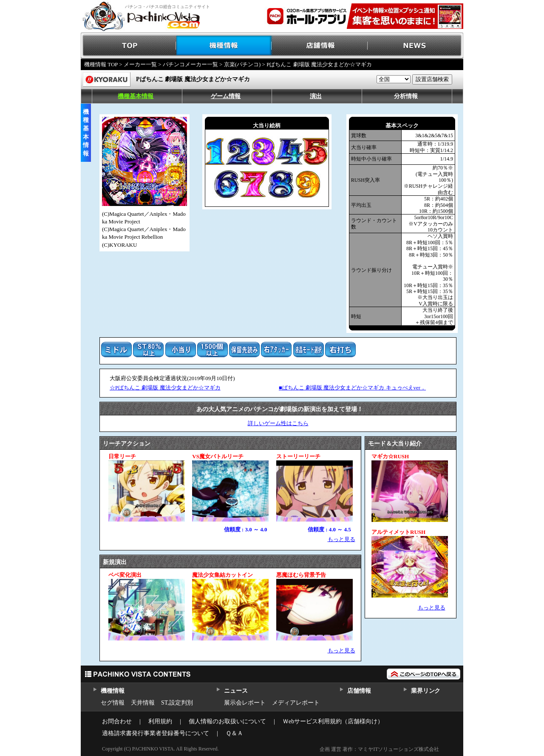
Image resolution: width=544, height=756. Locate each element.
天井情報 (143, 703)
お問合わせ (117, 721)
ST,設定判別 (177, 703)
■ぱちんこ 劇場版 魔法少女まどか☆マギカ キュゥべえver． (352, 388)
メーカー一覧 (140, 64)
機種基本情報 (136, 96)
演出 (316, 96)
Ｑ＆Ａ (234, 733)
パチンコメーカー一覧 (190, 64)
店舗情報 (320, 46)
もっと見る (341, 539)
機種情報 (224, 46)
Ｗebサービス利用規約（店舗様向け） (333, 721)
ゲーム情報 (226, 96)
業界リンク (426, 691)
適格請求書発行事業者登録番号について (156, 733)
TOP (129, 46)
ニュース (236, 691)
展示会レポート (245, 703)
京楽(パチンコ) (242, 64)
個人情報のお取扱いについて (227, 721)
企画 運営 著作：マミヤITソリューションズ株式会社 (379, 749)
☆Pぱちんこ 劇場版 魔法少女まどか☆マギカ (165, 388)
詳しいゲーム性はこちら (278, 423)
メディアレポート (296, 703)
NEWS (415, 46)
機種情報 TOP (101, 64)
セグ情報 (113, 703)
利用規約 (160, 721)
